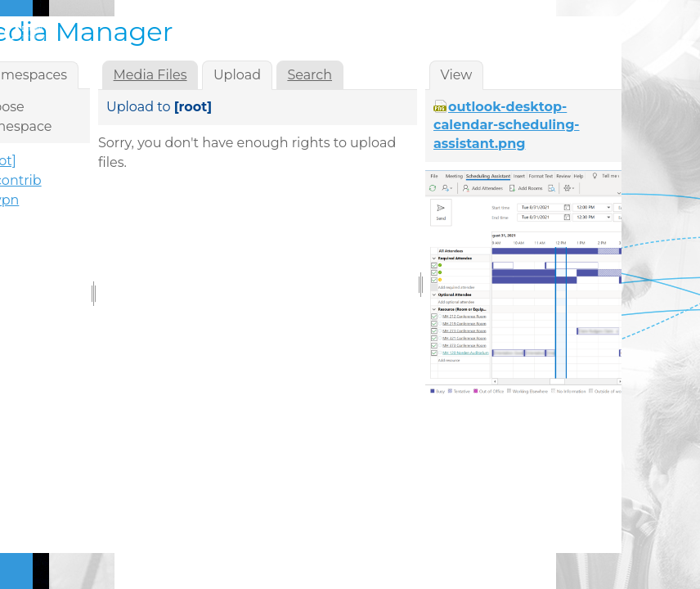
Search (310, 75)
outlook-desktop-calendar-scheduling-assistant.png (507, 125)
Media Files (150, 75)
